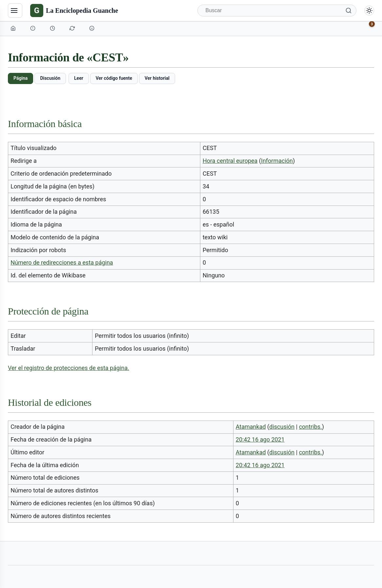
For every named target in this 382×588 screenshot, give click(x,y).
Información (277, 161)
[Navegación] (15, 11)
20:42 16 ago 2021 (260, 439)
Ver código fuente (114, 78)
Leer (79, 78)
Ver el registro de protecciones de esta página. (69, 368)
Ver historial (157, 78)
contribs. (311, 427)
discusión (282, 427)
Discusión (50, 78)
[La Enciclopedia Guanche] (74, 11)
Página (20, 78)
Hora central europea (230, 161)
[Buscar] (277, 11)
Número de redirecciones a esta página (62, 262)
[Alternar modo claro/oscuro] (369, 11)
